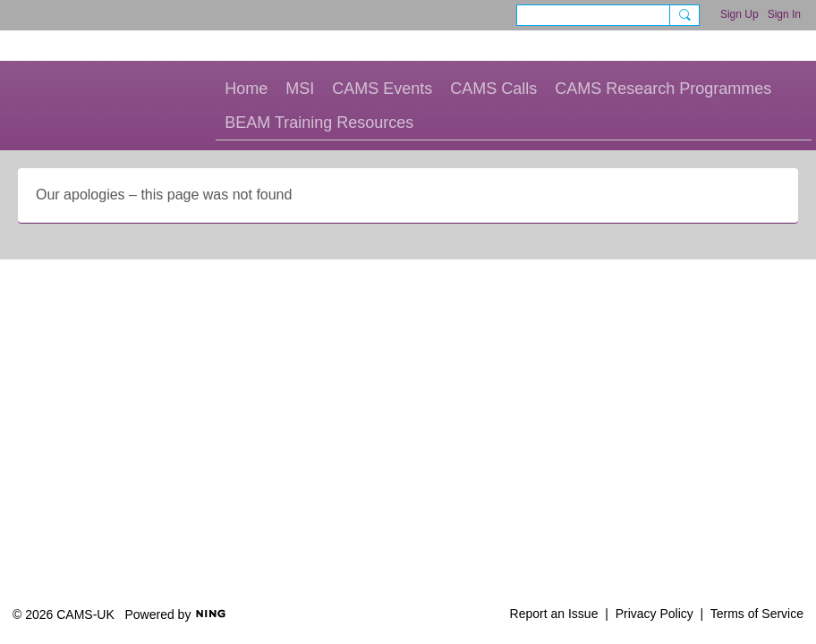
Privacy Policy (654, 614)
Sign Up (739, 14)
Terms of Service (757, 614)
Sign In (784, 14)
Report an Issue (554, 614)
